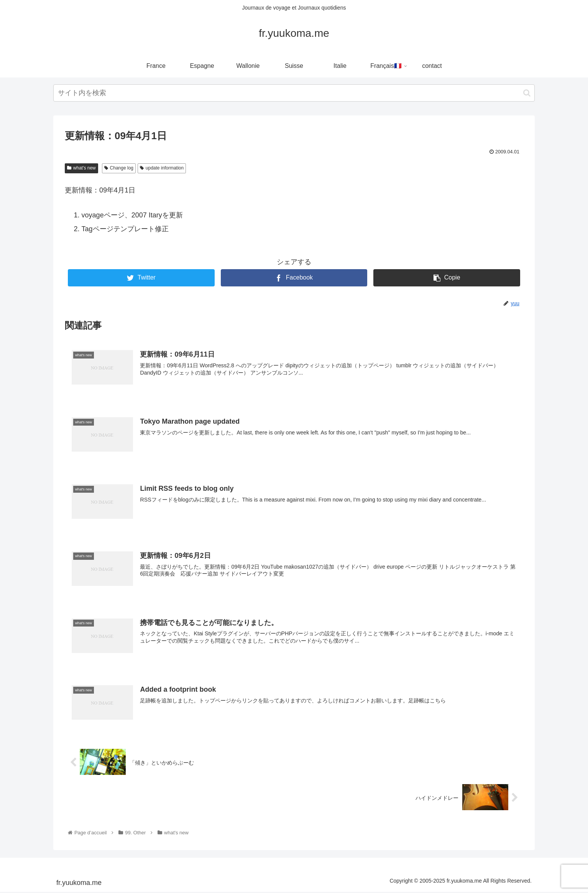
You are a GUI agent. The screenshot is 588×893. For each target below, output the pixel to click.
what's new (81, 168)
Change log (119, 168)
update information (162, 168)
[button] (527, 93)
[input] (294, 93)
